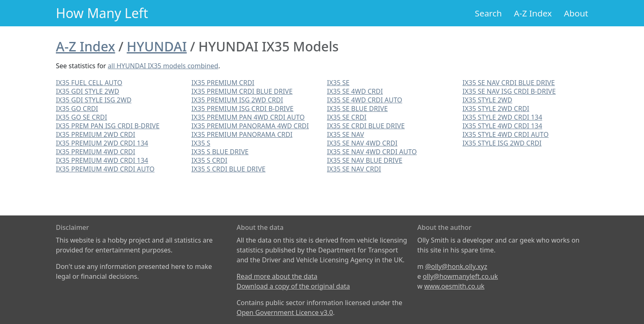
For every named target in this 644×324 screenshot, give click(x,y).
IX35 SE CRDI (347, 117)
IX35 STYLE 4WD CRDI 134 (502, 126)
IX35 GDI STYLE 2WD (87, 91)
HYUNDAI (157, 46)
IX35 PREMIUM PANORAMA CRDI (242, 134)
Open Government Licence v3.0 (285, 312)
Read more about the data (277, 276)
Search (488, 13)
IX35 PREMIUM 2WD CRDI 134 (102, 143)
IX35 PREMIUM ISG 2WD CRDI (237, 100)
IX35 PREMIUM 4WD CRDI (95, 152)
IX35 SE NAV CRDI (354, 169)
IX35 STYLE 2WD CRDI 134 (502, 117)
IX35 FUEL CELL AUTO (89, 83)
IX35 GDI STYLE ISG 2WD (94, 100)
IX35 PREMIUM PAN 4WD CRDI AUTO (248, 117)
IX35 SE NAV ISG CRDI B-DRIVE (509, 91)
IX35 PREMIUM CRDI (223, 83)
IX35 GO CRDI (77, 109)
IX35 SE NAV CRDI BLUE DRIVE (509, 83)
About (576, 13)
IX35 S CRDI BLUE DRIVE (228, 169)
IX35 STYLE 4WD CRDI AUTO (506, 134)
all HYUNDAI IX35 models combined (163, 66)
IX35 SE (338, 83)
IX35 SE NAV (345, 134)
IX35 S (201, 143)
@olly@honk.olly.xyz (456, 266)
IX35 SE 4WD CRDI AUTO (365, 100)
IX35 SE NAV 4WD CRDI (362, 143)
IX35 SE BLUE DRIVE (357, 109)
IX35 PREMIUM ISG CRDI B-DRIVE (243, 109)
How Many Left (102, 13)
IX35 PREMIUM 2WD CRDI (95, 134)
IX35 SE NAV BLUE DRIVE (365, 160)
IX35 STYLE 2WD (487, 100)
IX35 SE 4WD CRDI (355, 91)
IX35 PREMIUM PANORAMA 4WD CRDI (250, 126)
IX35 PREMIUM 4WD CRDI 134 (102, 160)
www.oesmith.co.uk (454, 286)
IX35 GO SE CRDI (82, 117)
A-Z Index (533, 13)
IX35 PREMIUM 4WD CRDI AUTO (105, 169)
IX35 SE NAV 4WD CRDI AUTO (372, 152)
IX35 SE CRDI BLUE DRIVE (366, 126)
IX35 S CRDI (209, 160)
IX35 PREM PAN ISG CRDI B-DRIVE (108, 126)
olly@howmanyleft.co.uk (460, 276)
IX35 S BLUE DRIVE (220, 152)
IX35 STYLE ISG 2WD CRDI (502, 143)
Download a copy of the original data (293, 286)
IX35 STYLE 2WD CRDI (496, 109)
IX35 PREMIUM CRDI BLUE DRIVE (242, 91)
